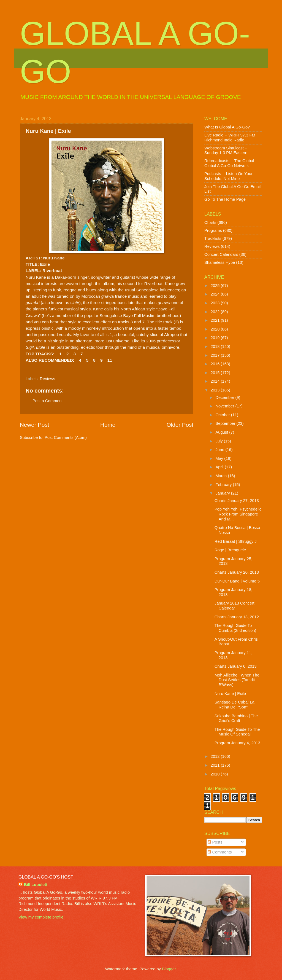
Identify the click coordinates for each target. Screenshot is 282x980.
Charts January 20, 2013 (237, 572)
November (225, 406)
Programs (213, 230)
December (225, 398)
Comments (220, 852)
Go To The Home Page (225, 199)
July (219, 441)
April (220, 467)
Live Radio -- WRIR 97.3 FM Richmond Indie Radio (230, 138)
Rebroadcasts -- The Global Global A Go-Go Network (229, 163)
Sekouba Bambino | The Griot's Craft (236, 718)
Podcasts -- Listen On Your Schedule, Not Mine (228, 176)
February (224, 485)
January (223, 493)
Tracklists (213, 238)
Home (108, 425)
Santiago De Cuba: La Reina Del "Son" (234, 705)
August (222, 432)
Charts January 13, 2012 (237, 617)
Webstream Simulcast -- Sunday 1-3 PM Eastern (226, 151)
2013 (216, 390)
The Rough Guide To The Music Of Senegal (237, 732)
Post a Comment (48, 401)
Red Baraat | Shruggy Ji (236, 541)
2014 (216, 381)
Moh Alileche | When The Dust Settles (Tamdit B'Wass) (237, 680)
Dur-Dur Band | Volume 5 (237, 581)
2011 (216, 765)
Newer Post (34, 425)
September (226, 423)
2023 (216, 303)
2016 (216, 364)
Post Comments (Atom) (66, 437)
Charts (210, 222)
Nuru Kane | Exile (230, 694)
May (220, 458)
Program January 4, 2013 (237, 743)
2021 (216, 320)
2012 (216, 756)
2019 (216, 338)
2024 (216, 294)
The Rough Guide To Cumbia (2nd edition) (235, 628)
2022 (216, 312)
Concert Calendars (221, 254)
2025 (216, 286)
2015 (216, 373)
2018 (216, 347)
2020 (216, 329)
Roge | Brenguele (230, 550)
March (222, 476)
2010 (216, 774)
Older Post (180, 425)
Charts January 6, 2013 (236, 666)
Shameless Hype (220, 262)
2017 (216, 355)
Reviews (48, 379)
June (220, 450)
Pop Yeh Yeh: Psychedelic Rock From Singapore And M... (238, 514)
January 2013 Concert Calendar (234, 606)
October (223, 415)
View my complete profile (41, 917)
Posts (215, 842)
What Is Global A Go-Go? (227, 127)
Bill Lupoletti (36, 885)
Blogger (169, 969)
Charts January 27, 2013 (237, 501)
